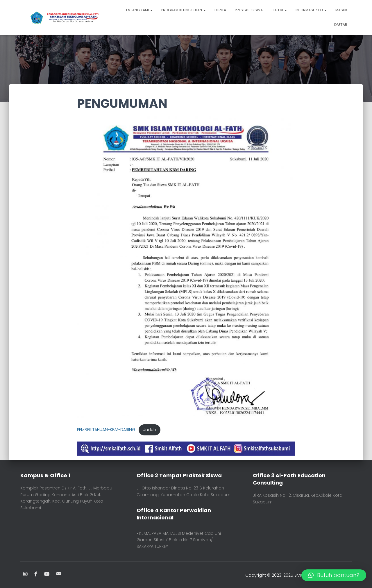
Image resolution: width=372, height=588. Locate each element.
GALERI (279, 10)
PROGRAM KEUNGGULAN (184, 10)
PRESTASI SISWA (249, 10)
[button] (334, 575)
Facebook (36, 574)
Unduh (149, 430)
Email (59, 573)
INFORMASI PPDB (311, 10)
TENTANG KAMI (138, 10)
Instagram (25, 574)
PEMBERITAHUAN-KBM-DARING (106, 430)
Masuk (341, 10)
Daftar (341, 25)
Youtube (47, 574)
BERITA (220, 10)
